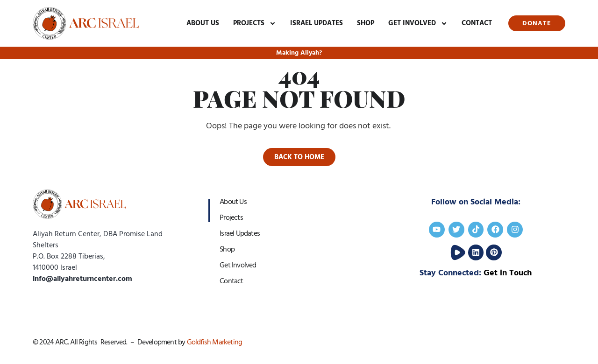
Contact (477, 23)
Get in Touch (508, 273)
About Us (203, 23)
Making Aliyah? (299, 53)
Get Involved (418, 24)
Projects (255, 24)
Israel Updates (317, 23)
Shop (366, 23)
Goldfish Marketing (215, 342)
